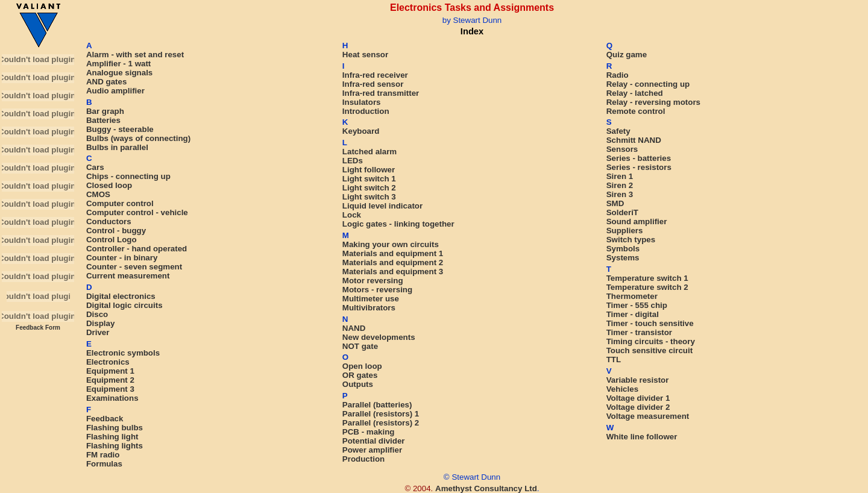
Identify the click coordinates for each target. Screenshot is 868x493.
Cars (95, 167)
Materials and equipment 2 (393, 262)
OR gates (360, 375)
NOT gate (360, 346)
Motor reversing (373, 281)
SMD (615, 203)
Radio (618, 75)
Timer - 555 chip (637, 305)
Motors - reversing (377, 290)
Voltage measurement (648, 416)
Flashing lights (115, 446)
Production (363, 459)
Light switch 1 (369, 179)
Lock (352, 215)
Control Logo (112, 240)
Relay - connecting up (648, 84)
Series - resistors (639, 167)
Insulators (362, 102)
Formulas (104, 464)
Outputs (358, 384)
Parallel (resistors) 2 (381, 423)
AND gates (106, 82)
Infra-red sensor (373, 84)
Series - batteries (639, 158)
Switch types (631, 240)
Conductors (109, 221)
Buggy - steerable (120, 129)
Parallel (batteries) (377, 405)
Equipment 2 (110, 380)
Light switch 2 (369, 188)
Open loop (362, 366)
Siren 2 (620, 185)
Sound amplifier (637, 221)
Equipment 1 (110, 371)
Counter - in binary (122, 258)
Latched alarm (370, 152)
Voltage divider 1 (638, 398)
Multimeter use (371, 299)
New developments (379, 337)
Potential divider (374, 441)
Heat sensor (365, 55)
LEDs (353, 161)
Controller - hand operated (137, 249)
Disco (97, 314)
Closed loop (109, 185)
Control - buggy (116, 231)
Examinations (112, 398)
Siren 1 (620, 176)
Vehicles (622, 389)
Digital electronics (121, 296)
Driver (98, 332)
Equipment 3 (110, 389)
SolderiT (622, 212)
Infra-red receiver (375, 75)
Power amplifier (372, 450)
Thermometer (632, 296)
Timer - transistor (639, 332)
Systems (623, 258)
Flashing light (112, 437)
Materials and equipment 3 (393, 272)
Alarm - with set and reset (135, 55)
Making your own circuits (391, 244)
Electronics (108, 362)
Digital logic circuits (124, 305)
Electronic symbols (123, 353)
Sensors (622, 149)
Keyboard (361, 131)
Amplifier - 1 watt (118, 64)
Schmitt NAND (634, 140)
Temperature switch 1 (647, 278)
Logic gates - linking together (398, 224)
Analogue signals (119, 73)
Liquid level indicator (382, 206)
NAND (354, 328)
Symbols (623, 249)
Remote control (636, 111)
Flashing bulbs (115, 428)
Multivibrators (369, 308)
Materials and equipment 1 (393, 253)
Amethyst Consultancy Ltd (486, 488)
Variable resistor (638, 380)
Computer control (120, 203)
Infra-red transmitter (381, 93)
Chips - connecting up (128, 176)
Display (100, 323)
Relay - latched (635, 93)
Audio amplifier (115, 91)
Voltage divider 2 (638, 407)
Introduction (366, 111)
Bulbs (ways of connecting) (138, 138)
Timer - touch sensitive (650, 323)
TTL (614, 360)
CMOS (98, 194)
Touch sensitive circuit (649, 350)
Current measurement (128, 276)
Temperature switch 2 (647, 287)
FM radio (103, 455)
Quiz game (627, 55)
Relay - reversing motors (653, 102)
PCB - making (369, 432)
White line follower (642, 437)
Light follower (369, 170)
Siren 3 (620, 194)
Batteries (103, 120)
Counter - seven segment (134, 267)
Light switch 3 (369, 197)
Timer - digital (633, 314)
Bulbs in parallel (117, 147)
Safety (618, 131)
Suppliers (625, 231)
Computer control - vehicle (137, 212)
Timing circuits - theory (651, 341)
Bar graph (105, 111)
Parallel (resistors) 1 (381, 414)
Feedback (105, 419)
